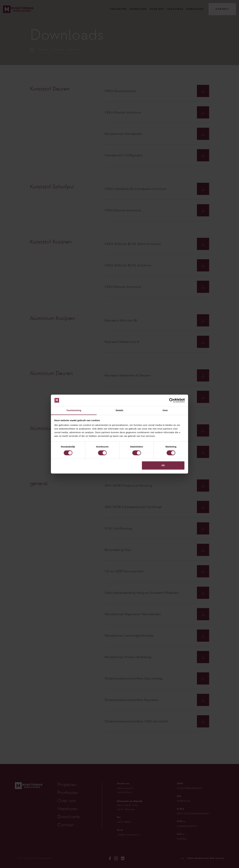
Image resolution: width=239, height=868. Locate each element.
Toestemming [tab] (74, 410)
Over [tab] (165, 410)
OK (163, 465)
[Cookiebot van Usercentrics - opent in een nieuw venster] (171, 400)
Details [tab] (120, 410)
